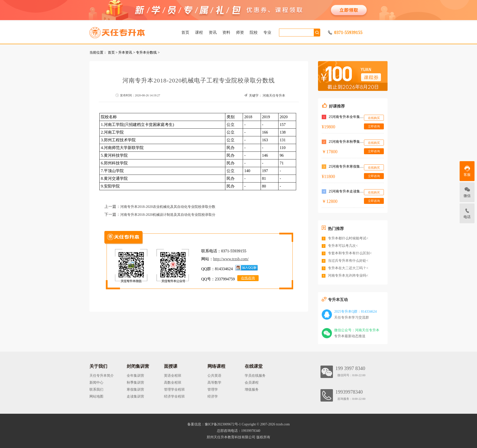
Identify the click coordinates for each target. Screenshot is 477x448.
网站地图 (96, 396)
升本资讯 (125, 53)
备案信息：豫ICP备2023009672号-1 (214, 424)
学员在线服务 (255, 376)
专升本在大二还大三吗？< (348, 268)
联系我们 (96, 390)
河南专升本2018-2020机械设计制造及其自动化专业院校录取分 (168, 215)
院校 (254, 32)
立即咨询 (374, 126)
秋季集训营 (135, 383)
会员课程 (252, 383)
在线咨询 (248, 278)
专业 (267, 32)
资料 (226, 32)
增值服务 (252, 390)
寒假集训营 (135, 390)
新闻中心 (96, 383)
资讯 (213, 32)
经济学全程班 (174, 396)
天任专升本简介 (102, 376)
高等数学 (214, 383)
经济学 (213, 396)
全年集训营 (135, 376)
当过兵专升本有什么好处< (348, 261)
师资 (240, 32)
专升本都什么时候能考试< (348, 238)
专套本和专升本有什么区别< (350, 253)
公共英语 (214, 376)
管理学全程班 (174, 390)
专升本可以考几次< (343, 246)
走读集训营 (135, 396)
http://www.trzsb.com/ (231, 259)
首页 (185, 32)
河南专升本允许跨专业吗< (348, 276)
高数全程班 (173, 383)
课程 (199, 32)
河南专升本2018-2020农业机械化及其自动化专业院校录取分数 (168, 207)
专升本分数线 (146, 53)
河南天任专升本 (274, 95)
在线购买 (374, 118)
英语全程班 (173, 376)
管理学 (213, 390)
